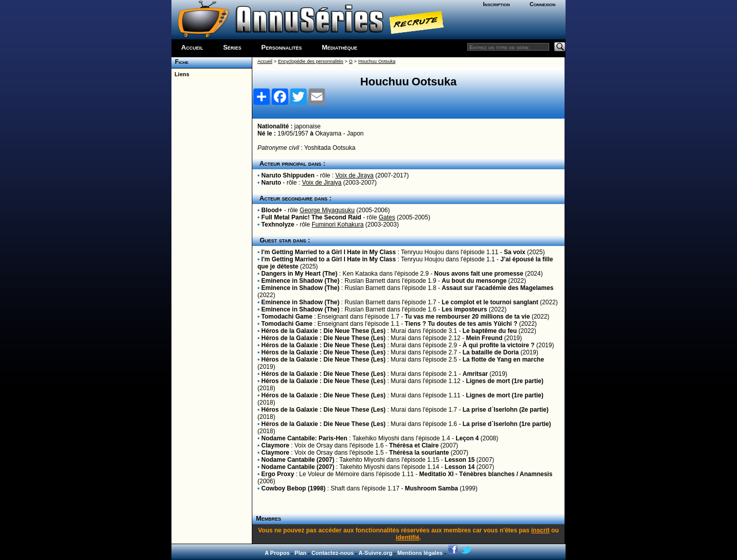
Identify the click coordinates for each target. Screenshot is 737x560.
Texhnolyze (278, 225)
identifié (407, 537)
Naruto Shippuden (288, 175)
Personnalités (282, 47)
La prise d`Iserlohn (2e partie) (506, 410)
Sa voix (514, 252)
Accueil (192, 47)
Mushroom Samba (431, 488)
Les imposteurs (464, 309)
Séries (232, 47)
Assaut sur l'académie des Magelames (497, 288)
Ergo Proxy (278, 474)
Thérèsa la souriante (419, 453)
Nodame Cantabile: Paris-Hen (305, 438)
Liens (180, 74)
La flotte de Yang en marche (503, 360)
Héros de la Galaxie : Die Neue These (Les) (324, 331)
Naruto (272, 183)
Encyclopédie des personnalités (310, 61)
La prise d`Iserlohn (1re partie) (507, 424)
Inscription (496, 4)
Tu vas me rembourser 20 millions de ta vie (468, 317)
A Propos (277, 553)
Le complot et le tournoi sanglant (490, 302)
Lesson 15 (460, 460)
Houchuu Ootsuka (377, 61)
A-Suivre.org (375, 553)
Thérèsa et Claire (414, 445)
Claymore (276, 445)
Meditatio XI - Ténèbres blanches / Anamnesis (486, 474)
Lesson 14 (460, 467)
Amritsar (475, 374)
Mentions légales (420, 553)
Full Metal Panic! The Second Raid (311, 217)
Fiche (180, 62)
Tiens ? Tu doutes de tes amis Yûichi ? (461, 324)
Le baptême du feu (490, 331)
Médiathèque (340, 47)
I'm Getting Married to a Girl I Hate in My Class (329, 252)
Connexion (543, 4)
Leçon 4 (467, 438)
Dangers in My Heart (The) (300, 274)
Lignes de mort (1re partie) (504, 381)
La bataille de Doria (491, 352)
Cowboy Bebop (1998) (294, 488)
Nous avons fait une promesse (479, 274)
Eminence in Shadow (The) (301, 281)
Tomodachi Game (287, 317)
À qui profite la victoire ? (499, 345)
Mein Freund (484, 338)
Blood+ (272, 210)
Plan (301, 553)
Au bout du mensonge (474, 281)
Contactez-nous (333, 553)
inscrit (540, 530)
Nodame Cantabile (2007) (298, 460)
